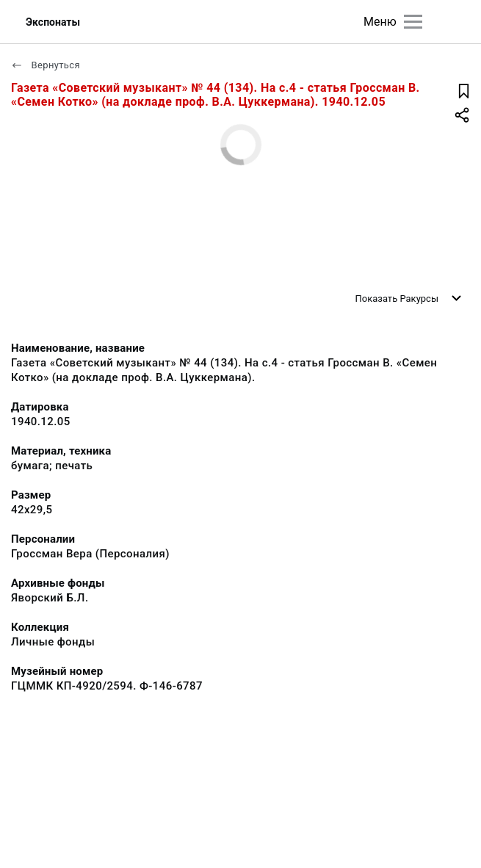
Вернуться (46, 65)
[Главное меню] (413, 22)
